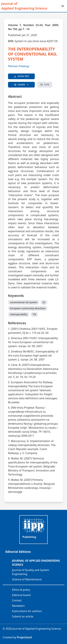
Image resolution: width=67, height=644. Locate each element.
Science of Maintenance (27, 579)
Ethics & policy (21, 590)
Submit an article (23, 616)
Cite (45, 85)
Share (21, 85)
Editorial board (21, 595)
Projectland (24, 637)
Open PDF (21, 76)
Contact (17, 600)
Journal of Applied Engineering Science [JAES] (24, 6)
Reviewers (18, 606)
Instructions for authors (27, 611)
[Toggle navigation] (63, 6)
